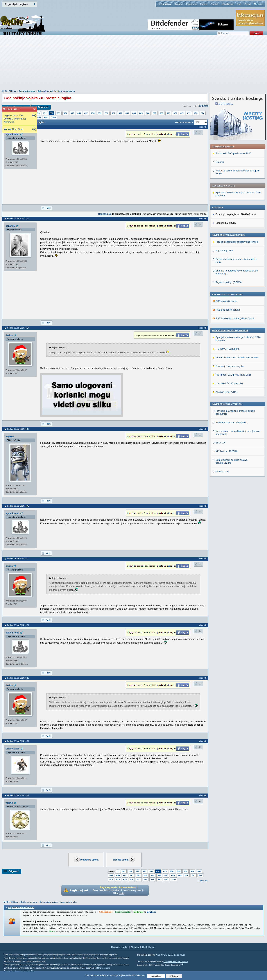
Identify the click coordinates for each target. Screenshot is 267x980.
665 (141, 113)
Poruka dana (222, 471)
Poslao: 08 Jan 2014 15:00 (18, 559)
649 (137, 871)
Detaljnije (151, 912)
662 (120, 113)
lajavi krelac (12, 134)
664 (134, 113)
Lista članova (227, 4)
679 (152, 879)
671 (182, 113)
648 (130, 871)
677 (139, 879)
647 (124, 871)
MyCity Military (164, 4)
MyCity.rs (165, 955)
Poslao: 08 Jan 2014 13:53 (18, 219)
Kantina (204, 4)
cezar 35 (10, 226)
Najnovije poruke (119, 947)
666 (148, 113)
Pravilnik (214, 4)
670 (175, 113)
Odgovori (43, 107)
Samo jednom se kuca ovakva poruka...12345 (231, 461)
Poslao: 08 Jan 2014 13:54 (18, 328)
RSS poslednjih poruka (228, 310)
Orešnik (220, 162)
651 (45, 113)
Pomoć (248, 4)
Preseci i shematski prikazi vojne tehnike (237, 242)
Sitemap (135, 947)
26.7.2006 (204, 106)
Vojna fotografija (224, 250)
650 (38, 113)
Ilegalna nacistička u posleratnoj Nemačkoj (15, 119)
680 (39, 117)
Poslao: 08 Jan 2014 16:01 (18, 625)
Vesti (158, 955)
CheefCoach (12, 749)
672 (189, 113)
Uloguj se (179, 4)
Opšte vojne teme (27, 91)
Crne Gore (14, 129)
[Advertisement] (134, 64)
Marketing (259, 4)
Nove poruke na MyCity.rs (227, 404)
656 (79, 113)
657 (86, 113)
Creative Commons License (176, 962)
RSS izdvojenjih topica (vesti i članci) (235, 318)
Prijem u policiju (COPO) (229, 282)
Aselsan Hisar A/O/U (226, 392)
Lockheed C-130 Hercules (229, 383)
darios (9, 335)
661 (113, 113)
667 (155, 113)
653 (58, 113)
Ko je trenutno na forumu (21, 907)
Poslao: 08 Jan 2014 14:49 (18, 506)
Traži (239, 4)
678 (146, 879)
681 (46, 117)
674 (203, 113)
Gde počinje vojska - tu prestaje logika (56, 91)
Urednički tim (149, 947)
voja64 (9, 803)
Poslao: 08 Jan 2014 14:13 (18, 429)
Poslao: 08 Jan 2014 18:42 (18, 795)
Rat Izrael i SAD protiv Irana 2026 (233, 153)
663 (127, 113)
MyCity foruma (104, 968)
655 (72, 113)
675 (125, 879)
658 (93, 113)
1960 (53, 117)
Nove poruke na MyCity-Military (230, 331)
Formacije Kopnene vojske (230, 366)
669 (168, 113)
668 (162, 113)
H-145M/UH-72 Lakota (227, 349)
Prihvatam (156, 976)
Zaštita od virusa (178, 955)
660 (107, 113)
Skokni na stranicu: (184, 122)
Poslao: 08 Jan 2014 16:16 (18, 678)
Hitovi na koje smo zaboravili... (232, 422)
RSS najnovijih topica (227, 301)
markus (10, 436)
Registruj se (191, 4)
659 (100, 113)
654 (65, 113)
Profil (48, 208)
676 (132, 879)
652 (52, 113)
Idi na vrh (204, 881)
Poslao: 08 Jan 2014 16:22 (18, 741)
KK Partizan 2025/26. (227, 451)
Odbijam (174, 976)
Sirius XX (220, 443)
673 (196, 113)
